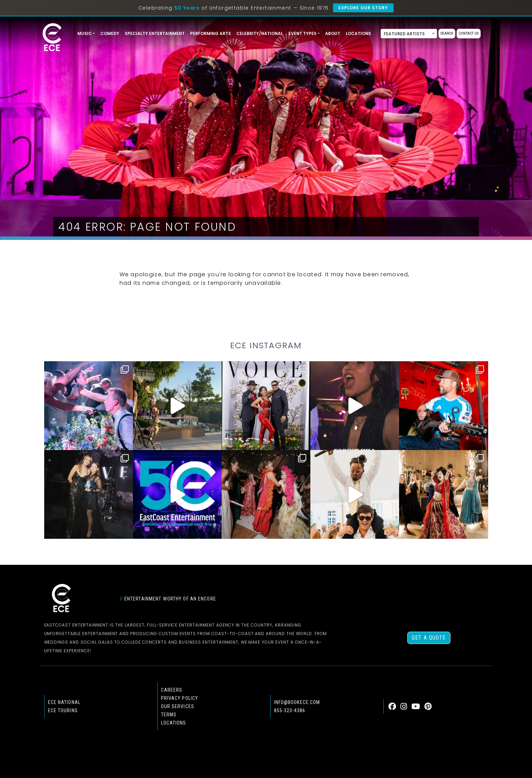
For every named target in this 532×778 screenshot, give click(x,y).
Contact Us (469, 33)
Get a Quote (429, 638)
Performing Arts (211, 33)
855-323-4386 (290, 710)
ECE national (64, 702)
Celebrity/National (260, 33)
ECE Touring (63, 710)
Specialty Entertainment (155, 33)
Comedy (110, 33)
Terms (169, 715)
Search (447, 33)
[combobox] (409, 34)
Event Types (302, 33)
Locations (358, 33)
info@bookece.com (297, 702)
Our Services (178, 706)
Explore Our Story (363, 8)
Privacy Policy (180, 698)
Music (85, 33)
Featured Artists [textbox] (404, 34)
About (333, 33)
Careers (172, 690)
